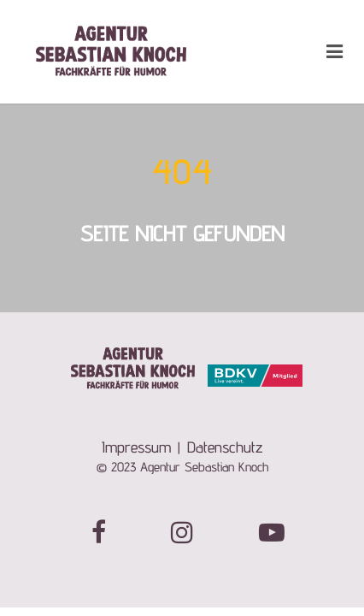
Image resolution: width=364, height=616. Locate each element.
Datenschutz (225, 447)
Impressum (136, 447)
